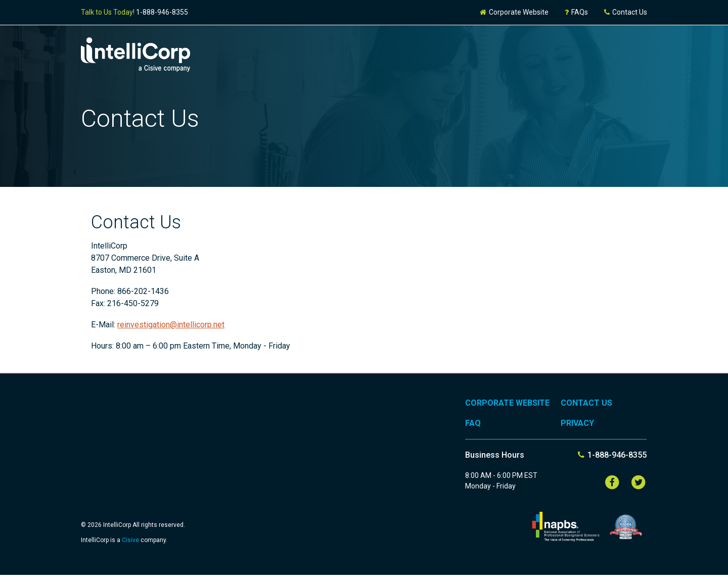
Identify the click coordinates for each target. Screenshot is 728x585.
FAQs (576, 12)
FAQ (473, 423)
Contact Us (625, 12)
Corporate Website (514, 12)
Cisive (131, 540)
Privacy (577, 423)
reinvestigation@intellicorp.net (171, 325)
